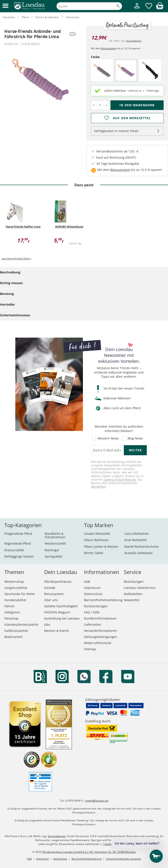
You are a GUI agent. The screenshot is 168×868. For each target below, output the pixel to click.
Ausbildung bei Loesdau (62, 618)
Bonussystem (109, 48)
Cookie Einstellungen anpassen (123, 859)
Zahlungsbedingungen (101, 637)
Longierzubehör (16, 588)
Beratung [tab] (7, 294)
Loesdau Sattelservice (140, 588)
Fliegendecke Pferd (18, 534)
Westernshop (14, 582)
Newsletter (132, 600)
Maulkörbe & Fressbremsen (55, 535)
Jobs (47, 624)
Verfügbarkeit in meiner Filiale (116, 131)
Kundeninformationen (100, 618)
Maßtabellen (133, 594)
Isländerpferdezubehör (21, 624)
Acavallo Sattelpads (138, 553)
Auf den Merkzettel (132, 118)
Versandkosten (134, 41)
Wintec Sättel (94, 553)
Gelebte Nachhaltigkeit (61, 606)
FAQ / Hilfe (92, 612)
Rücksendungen (96, 606)
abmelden (98, 486)
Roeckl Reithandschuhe (141, 546)
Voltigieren (12, 612)
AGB (87, 582)
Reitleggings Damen (19, 556)
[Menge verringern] (94, 105)
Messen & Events (57, 631)
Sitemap (90, 649)
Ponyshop (11, 618)
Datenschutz (93, 594)
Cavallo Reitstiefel (97, 534)
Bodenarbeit (13, 637)
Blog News (135, 438)
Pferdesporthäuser (58, 582)
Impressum (92, 588)
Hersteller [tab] (7, 304)
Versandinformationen (101, 631)
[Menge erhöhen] (106, 105)
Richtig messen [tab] (11, 283)
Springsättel (53, 556)
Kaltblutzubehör (16, 631)
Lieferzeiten (93, 624)
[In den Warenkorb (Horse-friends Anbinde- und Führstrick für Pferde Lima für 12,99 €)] (137, 105)
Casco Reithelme (136, 534)
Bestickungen (134, 582)
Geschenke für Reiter (20, 594)
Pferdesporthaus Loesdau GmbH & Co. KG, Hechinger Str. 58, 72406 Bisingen (89, 852)
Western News (108, 438)
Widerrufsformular (98, 643)
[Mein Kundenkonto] (137, 9)
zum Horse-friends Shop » (16, 258)
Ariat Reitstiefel (136, 540)
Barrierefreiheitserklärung (103, 600)
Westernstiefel (55, 543)
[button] (5, 6)
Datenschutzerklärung (120, 479)
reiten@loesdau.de (97, 801)
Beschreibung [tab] (10, 272)
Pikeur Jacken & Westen (101, 546)
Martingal (52, 550)
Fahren (10, 606)
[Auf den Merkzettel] (127, 118)
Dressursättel (14, 550)
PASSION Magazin (57, 612)
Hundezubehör (15, 600)
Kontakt (50, 588)
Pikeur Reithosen (96, 540)
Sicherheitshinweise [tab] (15, 315)
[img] (160, 8)
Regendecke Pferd (18, 543)
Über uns (51, 600)
